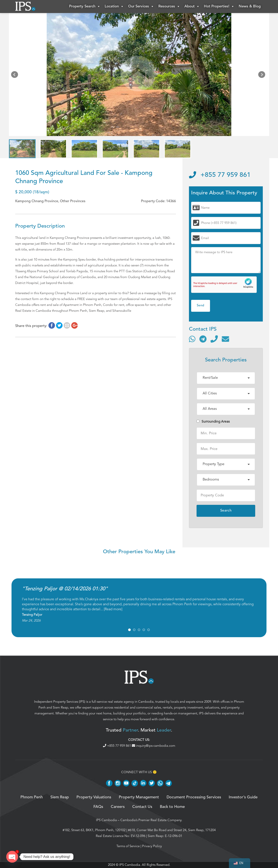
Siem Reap (60, 707)
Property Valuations (94, 797)
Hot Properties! (219, 7)
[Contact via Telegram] (203, 339)
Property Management (139, 797)
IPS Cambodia (106, 820)
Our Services (141, 7)
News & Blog (250, 6)
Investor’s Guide (243, 797)
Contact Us (142, 807)
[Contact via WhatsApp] (192, 339)
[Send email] (225, 339)
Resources (169, 7)
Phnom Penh (32, 797)
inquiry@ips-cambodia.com (154, 746)
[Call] (214, 339)
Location (114, 7)
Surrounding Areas (213, 422)
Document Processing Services (194, 797)
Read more (113, 609)
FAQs (98, 807)
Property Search (85, 7)
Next (263, 75)
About (192, 7)
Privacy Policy (152, 846)
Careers (118, 807)
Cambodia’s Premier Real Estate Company (151, 820)
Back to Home (172, 807)
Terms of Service (128, 846)
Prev (15, 75)
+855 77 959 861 (220, 175)
